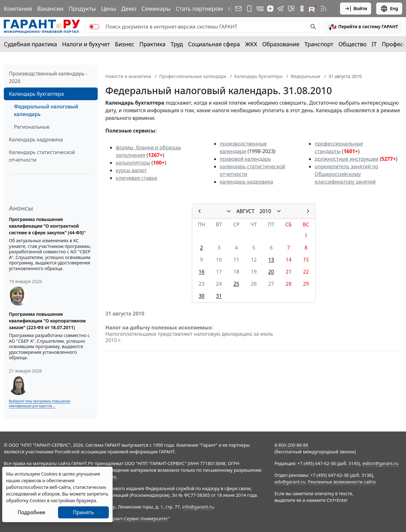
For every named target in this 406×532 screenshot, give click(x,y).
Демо (129, 9)
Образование (281, 44)
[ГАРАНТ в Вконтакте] (260, 9)
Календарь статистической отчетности (42, 156)
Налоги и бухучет (86, 44)
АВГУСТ (245, 211)
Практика (152, 44)
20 (271, 272)
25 (236, 284)
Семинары (156, 9)
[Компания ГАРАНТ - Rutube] (313, 9)
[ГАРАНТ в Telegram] (280, 9)
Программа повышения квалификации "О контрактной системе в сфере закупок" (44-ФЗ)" (47, 226)
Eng (389, 9)
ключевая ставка (136, 178)
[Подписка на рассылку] (239, 9)
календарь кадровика (246, 182)
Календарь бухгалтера (36, 94)
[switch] (94, 27)
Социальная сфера (214, 44)
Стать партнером (199, 9)
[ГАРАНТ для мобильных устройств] (249, 9)
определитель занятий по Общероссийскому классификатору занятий (346, 174)
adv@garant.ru (290, 482)
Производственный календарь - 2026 (48, 77)
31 (219, 296)
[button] (363, 27)
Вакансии (50, 9)
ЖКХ (251, 44)
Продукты (82, 9)
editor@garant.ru (381, 463)
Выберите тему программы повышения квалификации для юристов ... (39, 403)
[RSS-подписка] (324, 9)
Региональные (32, 127)
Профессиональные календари (193, 76)
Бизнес (124, 44)
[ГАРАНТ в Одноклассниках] (302, 9)
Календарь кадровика (36, 139)
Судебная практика (30, 44)
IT (374, 44)
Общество (353, 44)
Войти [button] (356, 9)
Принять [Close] (84, 512)
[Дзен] (270, 9)
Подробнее (31, 512)
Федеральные (305, 76)
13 (271, 260)
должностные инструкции (347, 159)
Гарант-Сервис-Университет (138, 519)
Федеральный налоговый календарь (46, 110)
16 (201, 272)
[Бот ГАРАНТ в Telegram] (291, 9)
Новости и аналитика (128, 76)
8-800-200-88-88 (291, 445)
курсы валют (131, 170)
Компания (18, 9)
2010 (265, 211)
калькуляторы (133, 163)
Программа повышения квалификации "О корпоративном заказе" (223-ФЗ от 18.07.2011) (47, 321)
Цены (108, 9)
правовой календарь (246, 159)
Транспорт (319, 44)
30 (201, 296)
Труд (177, 44)
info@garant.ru (198, 507)
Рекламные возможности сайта (342, 482)
